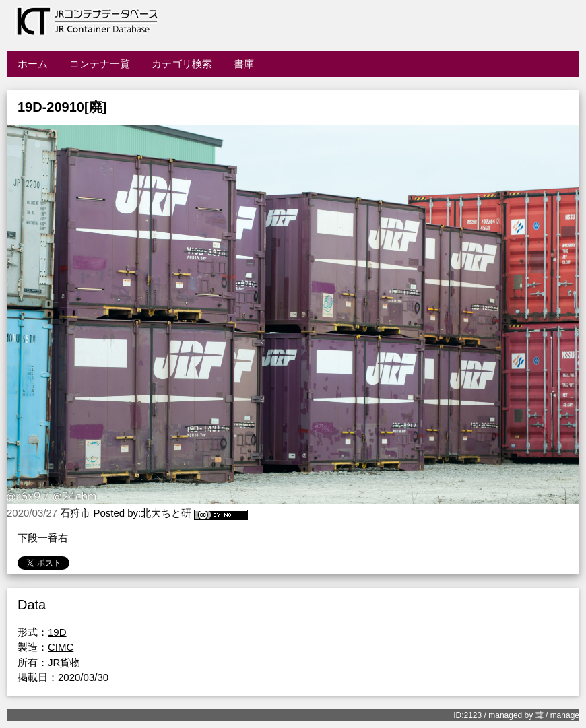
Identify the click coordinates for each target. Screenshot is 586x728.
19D (57, 632)
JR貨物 (64, 662)
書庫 (244, 64)
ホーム (33, 64)
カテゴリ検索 (182, 64)
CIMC (61, 647)
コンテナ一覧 (100, 64)
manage (565, 715)
